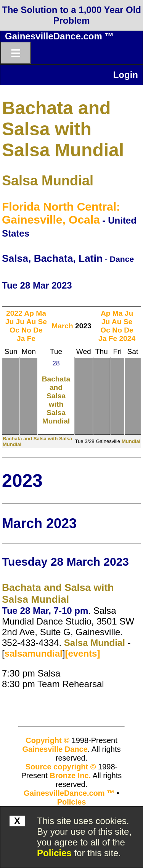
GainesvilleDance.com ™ (59, 36)
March (62, 326)
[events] (82, 653)
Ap (29, 313)
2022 (14, 313)
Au (31, 322)
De (38, 330)
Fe (31, 338)
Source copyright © (61, 767)
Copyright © (47, 740)
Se (43, 322)
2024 (127, 338)
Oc (14, 330)
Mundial (131, 441)
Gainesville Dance (55, 749)
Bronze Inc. (70, 776)
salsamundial (34, 653)
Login (126, 75)
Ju (10, 322)
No (26, 330)
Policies (54, 853)
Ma (41, 313)
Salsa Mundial (48, 181)
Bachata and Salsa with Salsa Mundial (63, 129)
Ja (21, 338)
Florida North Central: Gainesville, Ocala (61, 213)
